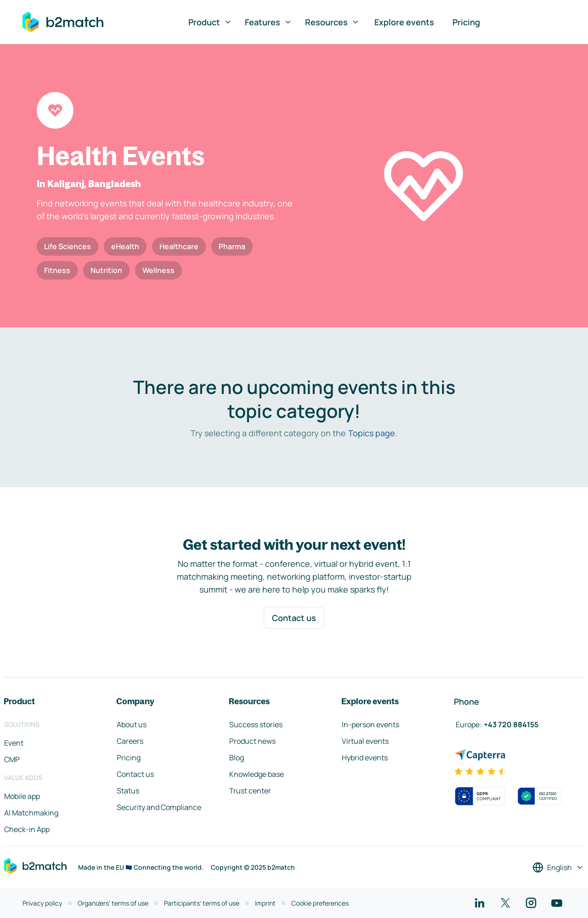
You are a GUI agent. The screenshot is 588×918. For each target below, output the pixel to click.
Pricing (466, 22)
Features (269, 22)
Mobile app (22, 796)
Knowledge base (257, 774)
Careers (130, 741)
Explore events (404, 22)
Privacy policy (42, 903)
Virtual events (365, 741)
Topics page (372, 433)
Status (128, 791)
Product (210, 22)
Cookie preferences (320, 903)
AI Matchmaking (31, 813)
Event (14, 743)
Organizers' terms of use (113, 903)
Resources (332, 22)
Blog (237, 758)
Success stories (256, 724)
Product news (252, 741)
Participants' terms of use (202, 903)
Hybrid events (365, 758)
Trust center (250, 791)
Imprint (265, 903)
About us (132, 724)
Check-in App (27, 829)
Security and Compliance (159, 807)
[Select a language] (558, 867)
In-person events (370, 724)
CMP (12, 759)
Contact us (294, 618)
